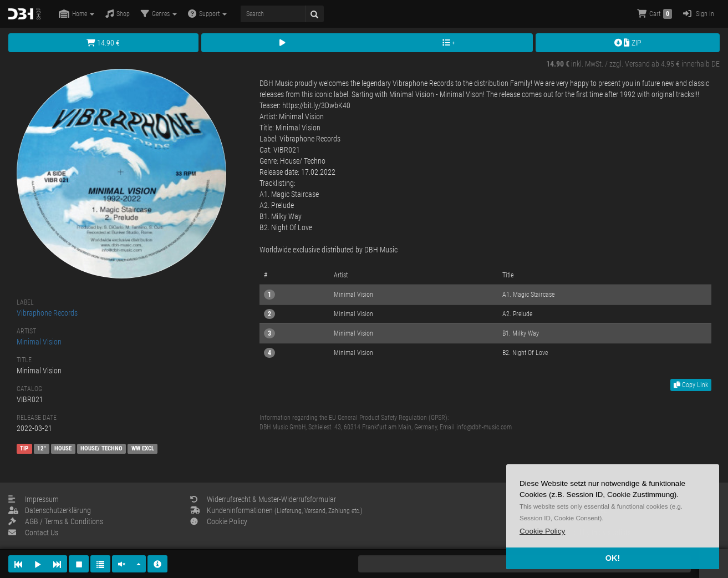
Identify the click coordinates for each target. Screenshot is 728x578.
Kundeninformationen (276, 510)
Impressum (34, 499)
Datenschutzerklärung (50, 510)
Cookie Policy (219, 521)
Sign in (699, 14)
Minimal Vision (39, 342)
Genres (159, 14)
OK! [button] (613, 558)
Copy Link (691, 385)
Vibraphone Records (47, 313)
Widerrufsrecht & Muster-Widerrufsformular (263, 499)
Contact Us (33, 533)
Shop (118, 14)
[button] (542, 531)
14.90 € (103, 43)
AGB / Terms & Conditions (56, 521)
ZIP (628, 43)
